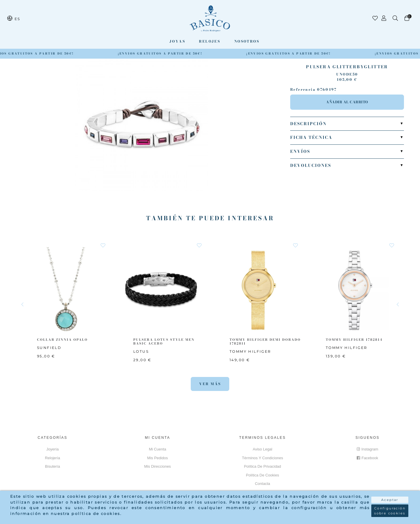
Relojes (210, 41)
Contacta (262, 484)
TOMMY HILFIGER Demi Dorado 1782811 (265, 342)
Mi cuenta (157, 449)
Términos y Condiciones (262, 458)
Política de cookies (262, 475)
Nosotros (247, 41)
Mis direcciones (157, 466)
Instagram (367, 449)
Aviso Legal (263, 449)
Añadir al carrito (347, 102)
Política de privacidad (262, 466)
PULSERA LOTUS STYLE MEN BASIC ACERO (164, 342)
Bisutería (52, 466)
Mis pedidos (158, 458)
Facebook (367, 458)
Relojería (52, 458)
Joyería (53, 449)
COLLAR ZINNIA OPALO (62, 340)
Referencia (303, 90)
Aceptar (390, 500)
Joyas (177, 41)
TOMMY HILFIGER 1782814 (354, 340)
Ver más (210, 384)
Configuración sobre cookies (390, 511)
